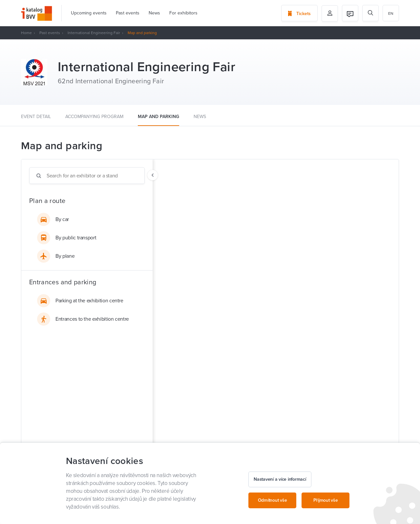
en (391, 13)
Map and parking (158, 117)
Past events (128, 13)
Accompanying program (94, 117)
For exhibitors (183, 13)
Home (26, 33)
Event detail (36, 117)
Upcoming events (89, 13)
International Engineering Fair (94, 33)
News (154, 13)
